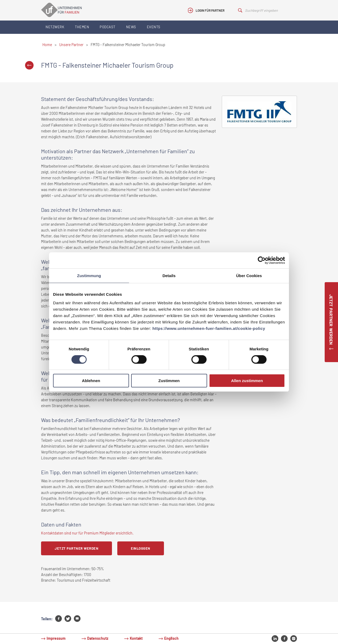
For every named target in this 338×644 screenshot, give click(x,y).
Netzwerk (55, 27)
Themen (82, 27)
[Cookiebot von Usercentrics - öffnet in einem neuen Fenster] (262, 260)
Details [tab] (169, 276)
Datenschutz (98, 638)
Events (154, 27)
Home (47, 45)
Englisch (171, 638)
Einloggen (141, 548)
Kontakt (136, 638)
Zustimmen (169, 381)
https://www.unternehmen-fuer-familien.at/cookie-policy (209, 328)
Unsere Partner (71, 45)
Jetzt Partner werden (77, 548)
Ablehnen (91, 381)
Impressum (56, 638)
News (131, 27)
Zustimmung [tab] (89, 276)
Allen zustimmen (247, 381)
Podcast (108, 27)
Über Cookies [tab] (249, 276)
